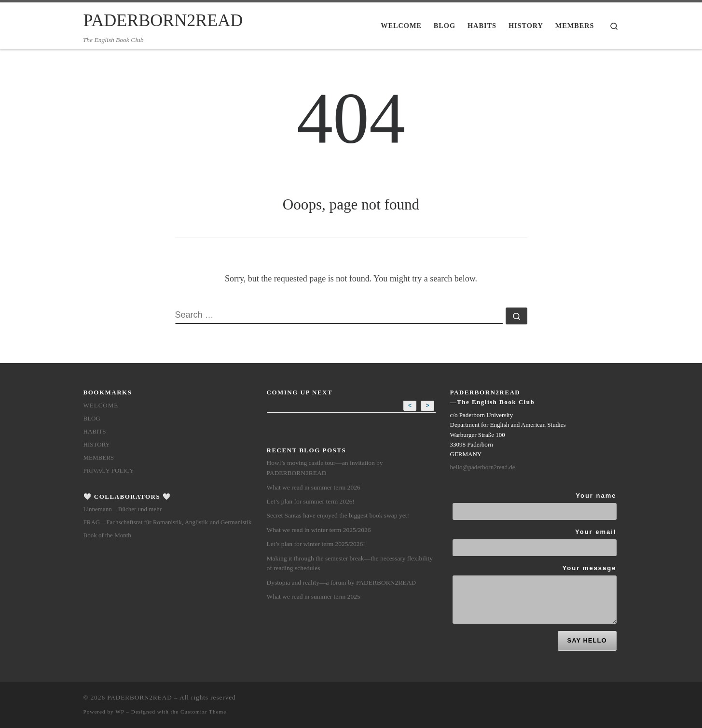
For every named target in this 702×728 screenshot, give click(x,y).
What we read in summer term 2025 (314, 596)
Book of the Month (107, 535)
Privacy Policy (109, 470)
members (99, 457)
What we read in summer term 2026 (314, 487)
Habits (95, 431)
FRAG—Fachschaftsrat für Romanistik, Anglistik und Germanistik (168, 522)
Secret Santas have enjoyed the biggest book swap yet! (338, 515)
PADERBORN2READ (139, 697)
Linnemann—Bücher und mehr (123, 509)
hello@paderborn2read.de (483, 467)
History (97, 444)
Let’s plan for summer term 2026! (311, 501)
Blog (92, 418)
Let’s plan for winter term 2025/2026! (316, 544)
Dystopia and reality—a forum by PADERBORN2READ (342, 582)
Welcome (101, 405)
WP (120, 712)
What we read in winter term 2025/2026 (319, 530)
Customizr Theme (203, 712)
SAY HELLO (587, 640)
